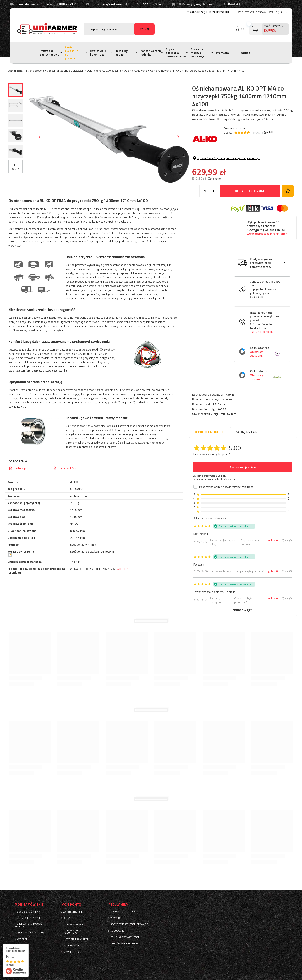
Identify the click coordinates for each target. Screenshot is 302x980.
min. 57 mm (228, 176)
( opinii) (269, 133)
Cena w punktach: (261, 313)
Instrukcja (20, 468)
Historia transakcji (76, 939)
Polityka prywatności (125, 937)
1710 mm (219, 166)
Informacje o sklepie (124, 911)
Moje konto (71, 904)
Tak (273, 541)
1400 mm (227, 162)
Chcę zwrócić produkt (31, 933)
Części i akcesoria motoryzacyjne (176, 53)
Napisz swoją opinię (243, 467)
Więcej (121, 569)
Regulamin (117, 931)
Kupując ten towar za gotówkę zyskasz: (263, 323)
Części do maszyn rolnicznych (199, 53)
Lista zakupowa (73, 924)
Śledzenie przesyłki (29, 918)
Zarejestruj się (73, 912)
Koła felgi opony (122, 53)
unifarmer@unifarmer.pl (109, 4)
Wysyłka (116, 918)
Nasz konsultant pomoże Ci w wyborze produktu (265, 354)
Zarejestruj (221, 12)
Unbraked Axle (68, 468)
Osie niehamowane (135, 71)
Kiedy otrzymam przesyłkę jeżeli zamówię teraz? (261, 295)
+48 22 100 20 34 (261, 364)
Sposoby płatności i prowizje (129, 924)
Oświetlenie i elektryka (98, 53)
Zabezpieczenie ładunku (151, 53)
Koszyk (68, 918)
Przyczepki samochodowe (50, 53)
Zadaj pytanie (248, 432)
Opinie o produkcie (210, 432)
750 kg (230, 157)
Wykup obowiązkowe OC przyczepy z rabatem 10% (267, 260)
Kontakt (234, 4)
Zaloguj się (198, 12)
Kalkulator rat (265, 383)
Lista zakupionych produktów (74, 932)
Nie (287, 541)
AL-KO (244, 128)
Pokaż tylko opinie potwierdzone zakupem (226, 487)
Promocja (222, 53)
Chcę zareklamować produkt (29, 925)
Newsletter (71, 952)
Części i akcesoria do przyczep (72, 53)
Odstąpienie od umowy (125, 944)
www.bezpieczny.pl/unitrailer (267, 265)
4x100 (222, 171)
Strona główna (35, 71)
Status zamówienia (29, 912)
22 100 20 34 (152, 4)
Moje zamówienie (29, 904)
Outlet (245, 53)
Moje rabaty (71, 945)
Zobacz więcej (243, 610)
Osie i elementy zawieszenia (104, 71)
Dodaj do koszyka (250, 223)
